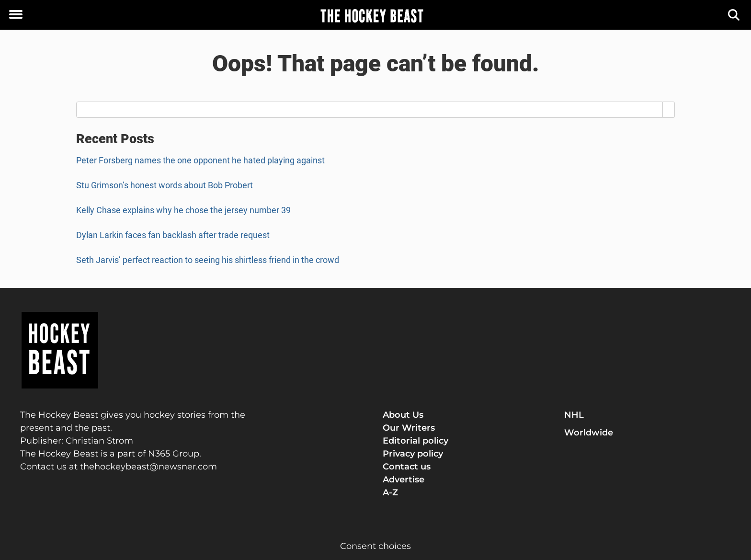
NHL (574, 415)
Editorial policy (415, 441)
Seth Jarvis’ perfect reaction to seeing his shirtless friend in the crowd (208, 260)
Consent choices (375, 546)
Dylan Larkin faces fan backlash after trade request (173, 235)
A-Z (390, 492)
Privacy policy (413, 454)
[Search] (734, 15)
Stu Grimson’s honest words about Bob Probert (165, 185)
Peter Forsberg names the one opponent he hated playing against (200, 160)
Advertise (404, 480)
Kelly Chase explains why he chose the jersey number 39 (183, 210)
